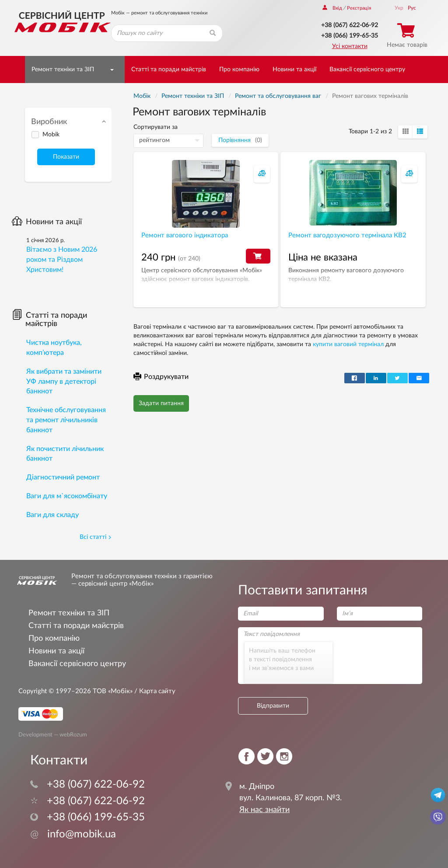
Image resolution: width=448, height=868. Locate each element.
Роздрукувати (161, 377)
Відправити (273, 706)
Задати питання (161, 403)
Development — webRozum (53, 734)
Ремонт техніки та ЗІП (63, 69)
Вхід (332, 8)
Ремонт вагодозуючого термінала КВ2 (347, 235)
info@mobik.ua (73, 834)
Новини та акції (294, 69)
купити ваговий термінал (348, 344)
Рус (412, 8)
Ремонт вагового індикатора (185, 235)
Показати (66, 157)
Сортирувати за (156, 127)
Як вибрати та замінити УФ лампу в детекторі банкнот (64, 382)
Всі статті (96, 537)
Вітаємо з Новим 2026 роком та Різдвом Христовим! (62, 260)
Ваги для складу (52, 515)
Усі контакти (350, 46)
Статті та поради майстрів (169, 69)
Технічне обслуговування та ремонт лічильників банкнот (66, 420)
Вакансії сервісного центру (367, 69)
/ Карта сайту (154, 691)
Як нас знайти (264, 810)
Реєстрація (359, 8)
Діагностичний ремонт (63, 477)
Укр (399, 8)
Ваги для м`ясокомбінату (67, 496)
